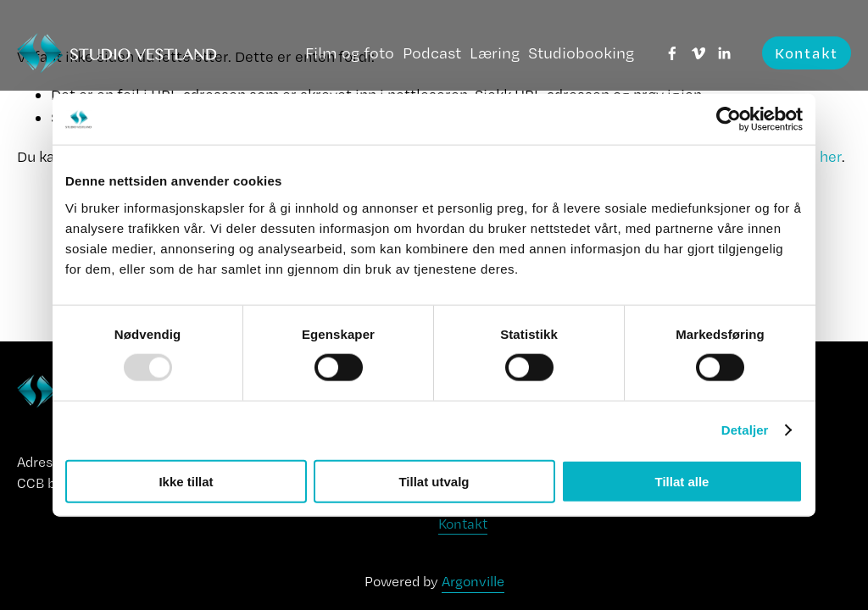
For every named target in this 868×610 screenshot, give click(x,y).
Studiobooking (581, 53)
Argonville (473, 581)
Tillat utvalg (434, 481)
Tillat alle (682, 481)
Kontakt (807, 53)
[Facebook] (672, 53)
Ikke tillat (186, 481)
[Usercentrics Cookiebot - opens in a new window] (729, 119)
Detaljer (745, 430)
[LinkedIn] (724, 53)
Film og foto (350, 53)
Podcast (432, 53)
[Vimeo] (698, 53)
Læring (495, 53)
